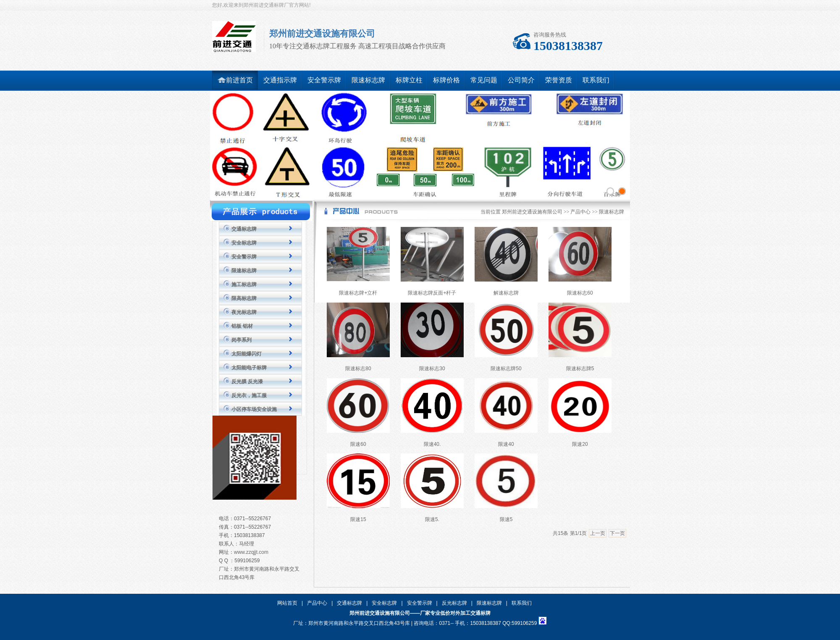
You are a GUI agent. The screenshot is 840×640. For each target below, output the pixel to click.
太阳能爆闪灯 (247, 354)
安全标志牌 (244, 243)
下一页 (617, 533)
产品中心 (580, 212)
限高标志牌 (244, 298)
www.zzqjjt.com (251, 552)
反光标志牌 (454, 603)
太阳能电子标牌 (249, 368)
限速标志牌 (244, 271)
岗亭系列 (241, 340)
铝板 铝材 (242, 326)
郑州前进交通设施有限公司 (532, 212)
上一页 (598, 533)
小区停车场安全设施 (254, 409)
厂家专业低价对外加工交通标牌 (455, 613)
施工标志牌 (244, 284)
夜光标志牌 (244, 312)
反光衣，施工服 (249, 395)
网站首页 (287, 603)
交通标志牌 (244, 229)
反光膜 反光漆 (247, 382)
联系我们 (522, 603)
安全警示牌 (244, 257)
